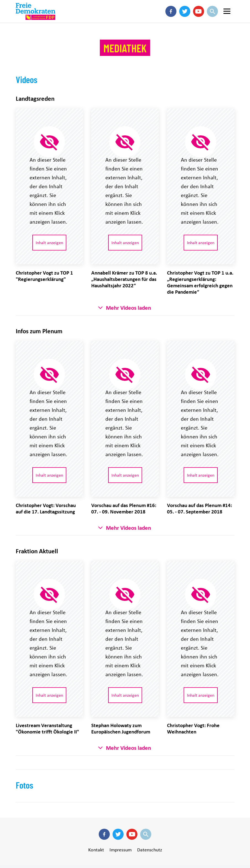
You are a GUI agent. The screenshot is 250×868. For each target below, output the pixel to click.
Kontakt (96, 850)
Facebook (171, 20)
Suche (212, 20)
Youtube (199, 20)
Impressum (121, 850)
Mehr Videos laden (128, 308)
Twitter (185, 20)
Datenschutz (150, 850)
